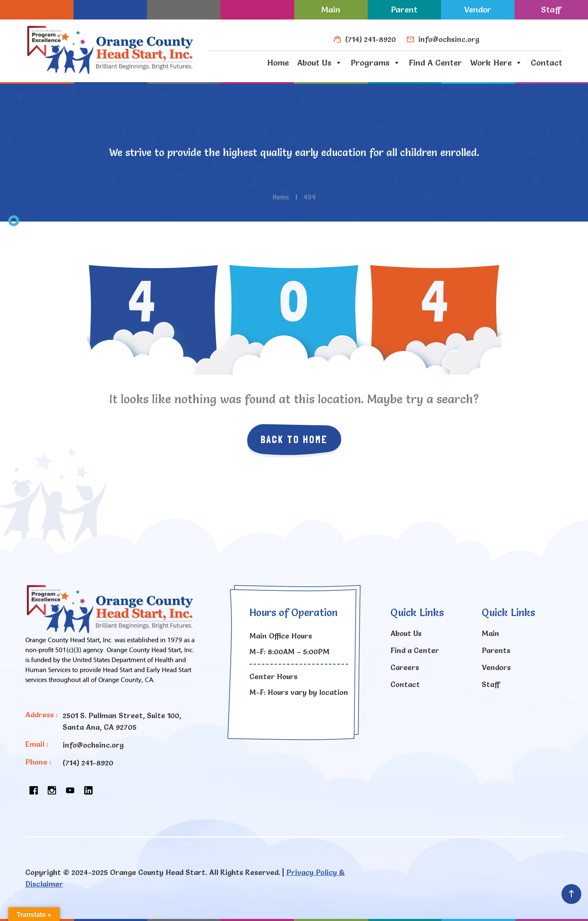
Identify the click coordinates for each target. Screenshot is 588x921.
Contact (547, 63)
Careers (405, 667)
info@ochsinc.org (449, 39)
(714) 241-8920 (371, 39)
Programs (376, 63)
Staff (551, 10)
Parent (404, 10)
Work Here (496, 63)
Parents (496, 650)
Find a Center (435, 63)
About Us (320, 63)
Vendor (478, 10)
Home (278, 63)
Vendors (496, 667)
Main (331, 10)
